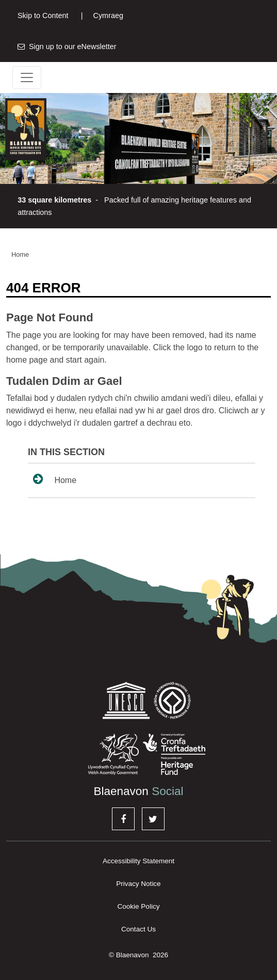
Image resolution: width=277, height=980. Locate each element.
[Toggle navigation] (27, 77)
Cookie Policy (139, 906)
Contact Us (138, 929)
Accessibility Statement (138, 861)
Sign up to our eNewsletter (67, 46)
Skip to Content (43, 15)
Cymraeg (102, 15)
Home (20, 254)
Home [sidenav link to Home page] (55, 479)
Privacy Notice (138, 884)
